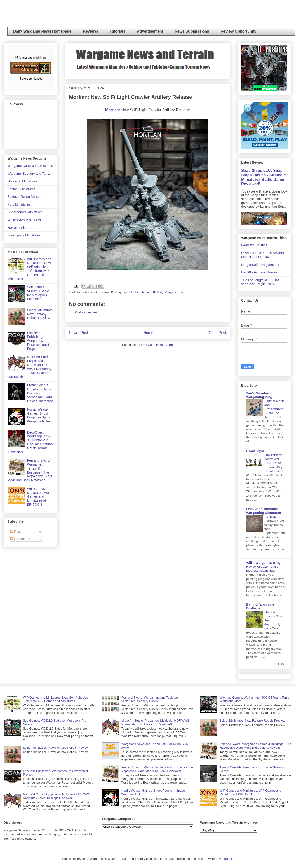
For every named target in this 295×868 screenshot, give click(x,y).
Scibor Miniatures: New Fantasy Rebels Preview (40, 314)
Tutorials (118, 31)
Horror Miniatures (20, 228)
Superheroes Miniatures (25, 212)
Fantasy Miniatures (21, 189)
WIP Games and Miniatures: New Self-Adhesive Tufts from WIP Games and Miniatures (29, 269)
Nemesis (271, 517)
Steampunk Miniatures (24, 235)
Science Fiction (152, 292)
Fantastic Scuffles (254, 245)
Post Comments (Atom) (157, 345)
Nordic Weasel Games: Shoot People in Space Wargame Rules (39, 415)
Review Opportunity (238, 31)
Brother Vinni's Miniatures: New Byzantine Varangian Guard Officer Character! (40, 393)
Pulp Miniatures (19, 204)
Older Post (217, 333)
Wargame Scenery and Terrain (30, 174)
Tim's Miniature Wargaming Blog (259, 395)
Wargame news (174, 292)
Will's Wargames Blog (263, 563)
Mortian (134, 292)
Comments (20, 539)
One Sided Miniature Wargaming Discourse (263, 511)
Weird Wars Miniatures (24, 220)
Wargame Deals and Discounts (30, 166)
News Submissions (192, 31)
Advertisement (150, 31)
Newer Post (78, 333)
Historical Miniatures (22, 181)
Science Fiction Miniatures (27, 197)
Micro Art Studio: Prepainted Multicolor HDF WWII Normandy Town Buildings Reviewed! (29, 367)
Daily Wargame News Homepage (42, 31)
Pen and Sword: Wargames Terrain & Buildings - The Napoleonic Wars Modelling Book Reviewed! (30, 470)
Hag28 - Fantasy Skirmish (260, 272)
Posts (16, 532)
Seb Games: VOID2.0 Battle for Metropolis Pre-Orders (38, 293)
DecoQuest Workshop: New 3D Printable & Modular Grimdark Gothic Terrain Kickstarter (31, 442)
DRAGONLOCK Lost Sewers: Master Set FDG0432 (263, 255)
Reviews (91, 31)
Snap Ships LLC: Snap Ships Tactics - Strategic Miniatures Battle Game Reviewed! (263, 177)
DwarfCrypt (255, 451)
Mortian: (113, 110)
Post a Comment (86, 312)
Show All (283, 664)
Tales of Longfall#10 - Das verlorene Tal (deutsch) (260, 282)
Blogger (227, 859)
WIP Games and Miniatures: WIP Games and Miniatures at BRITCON (39, 497)
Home (148, 333)
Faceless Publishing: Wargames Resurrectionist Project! (38, 341)
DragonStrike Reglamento (260, 265)
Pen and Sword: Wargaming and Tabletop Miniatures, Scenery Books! (150, 699)
